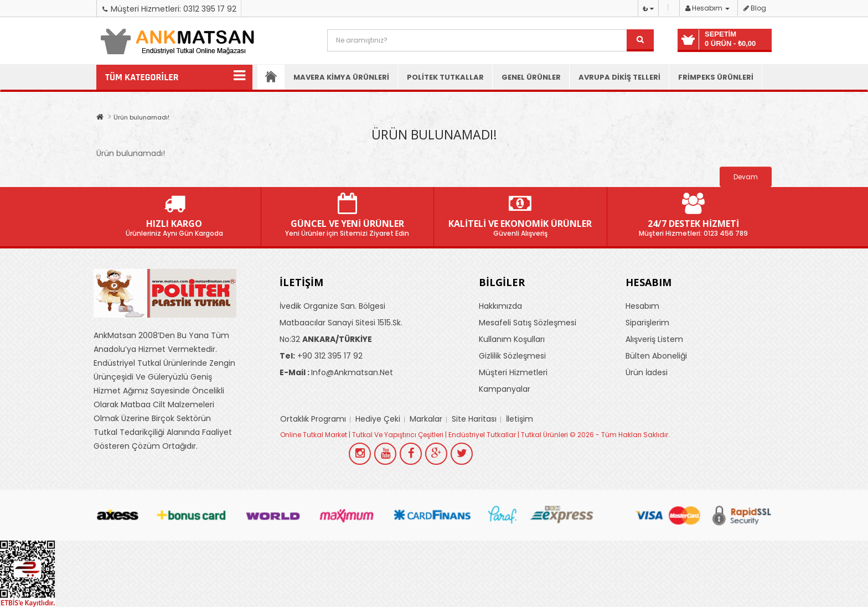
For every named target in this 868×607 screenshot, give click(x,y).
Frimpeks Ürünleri (716, 77)
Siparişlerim (647, 323)
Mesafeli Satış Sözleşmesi (528, 323)
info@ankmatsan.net (336, 373)
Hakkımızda (500, 307)
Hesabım (642, 307)
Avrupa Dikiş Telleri (619, 77)
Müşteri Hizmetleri (513, 373)
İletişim (520, 419)
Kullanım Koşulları (512, 340)
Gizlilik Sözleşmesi (512, 356)
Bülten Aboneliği (656, 356)
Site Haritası (474, 419)
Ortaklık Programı (313, 419)
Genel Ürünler (531, 77)
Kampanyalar (505, 390)
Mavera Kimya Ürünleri (341, 77)
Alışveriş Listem (654, 340)
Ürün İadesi (647, 373)
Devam (746, 177)
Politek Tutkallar (445, 77)
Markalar (426, 419)
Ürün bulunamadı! (141, 117)
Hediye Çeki (378, 419)
